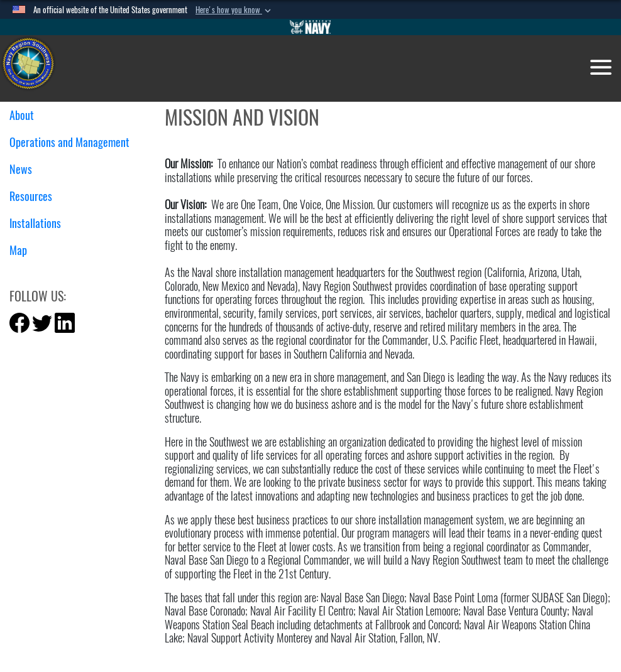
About (26, 115)
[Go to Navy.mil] (310, 27)
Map (18, 250)
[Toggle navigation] (601, 67)
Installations (40, 223)
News (25, 169)
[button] (234, 10)
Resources (36, 196)
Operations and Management (74, 142)
